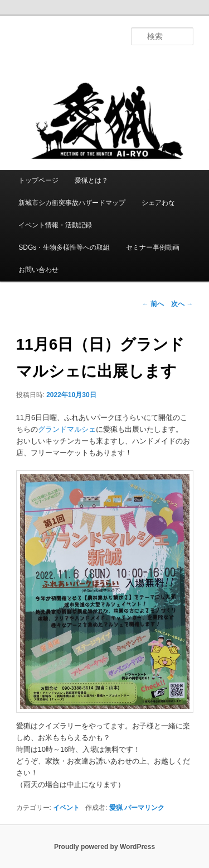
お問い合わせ (38, 270)
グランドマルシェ (67, 429)
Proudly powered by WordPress (104, 847)
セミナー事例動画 (153, 247)
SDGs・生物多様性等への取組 (64, 247)
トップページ (38, 180)
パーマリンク (144, 808)
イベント (66, 808)
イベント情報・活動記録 (55, 225)
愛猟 (116, 808)
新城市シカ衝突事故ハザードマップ (72, 203)
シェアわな (158, 203)
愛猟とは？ (91, 180)
